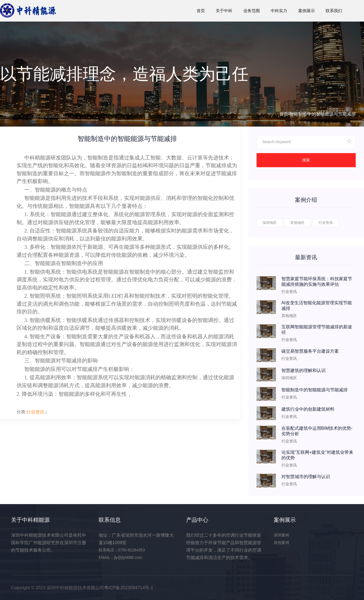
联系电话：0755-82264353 (122, 550)
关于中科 (224, 11)
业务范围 (252, 11)
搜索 (306, 160)
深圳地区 (270, 223)
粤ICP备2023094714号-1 (129, 588)
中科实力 (279, 11)
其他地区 (297, 223)
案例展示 (307, 11)
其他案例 (281, 543)
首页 (201, 11)
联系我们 (334, 11)
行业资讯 (35, 412)
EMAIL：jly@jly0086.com (120, 557)
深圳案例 (281, 535)
